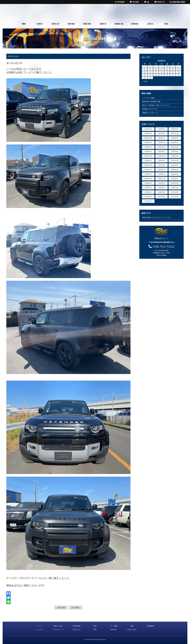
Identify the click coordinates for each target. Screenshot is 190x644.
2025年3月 (161, 133)
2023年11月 (175, 147)
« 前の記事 (61, 608)
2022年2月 (161, 160)
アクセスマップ (58, 630)
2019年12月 (148, 179)
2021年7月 (161, 165)
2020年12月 (161, 170)
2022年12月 (148, 156)
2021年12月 (175, 160)
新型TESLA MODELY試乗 (151, 102)
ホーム (40, 626)
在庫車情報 (77, 626)
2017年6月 (161, 197)
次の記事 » (76, 608)
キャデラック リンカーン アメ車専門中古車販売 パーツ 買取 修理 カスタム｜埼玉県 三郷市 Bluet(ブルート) (95, 13)
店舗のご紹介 (58, 626)
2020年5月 (161, 174)
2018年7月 (148, 188)
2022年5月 (148, 160)
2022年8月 (175, 156)
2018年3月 (175, 188)
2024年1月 (148, 147)
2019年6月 (175, 179)
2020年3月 (175, 174)
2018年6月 (161, 188)
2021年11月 (148, 165)
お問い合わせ (132, 630)
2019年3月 (148, 183)
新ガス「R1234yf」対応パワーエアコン (156, 105)
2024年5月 (148, 142)
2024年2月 (175, 142)
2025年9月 (161, 129)
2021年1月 (148, 170)
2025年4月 (148, 133)
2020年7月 (148, 174)
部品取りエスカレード (150, 113)
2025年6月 (175, 129)
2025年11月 (148, 129)
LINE (95, 629)
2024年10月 (148, 138)
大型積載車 (150, 626)
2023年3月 (175, 151)
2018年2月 (148, 192)
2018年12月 (175, 183)
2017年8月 (148, 197)
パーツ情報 (113, 626)
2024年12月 (175, 133)
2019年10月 (161, 179)
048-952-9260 (177, 2)
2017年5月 (175, 197)
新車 (95, 626)
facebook (114, 629)
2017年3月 (148, 201)
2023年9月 (148, 151)
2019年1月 (161, 183)
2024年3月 (161, 142)
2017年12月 (175, 192)
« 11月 (145, 81)
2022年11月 (161, 156)
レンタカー (40, 630)
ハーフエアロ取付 (149, 98)
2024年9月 (161, 138)
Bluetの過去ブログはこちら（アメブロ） (157, 217)
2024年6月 (175, 138)
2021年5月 (175, 165)
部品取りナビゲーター (150, 109)
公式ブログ (77, 630)
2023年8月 (161, 151)
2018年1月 (161, 192)
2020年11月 (175, 170)
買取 (132, 626)
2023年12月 (161, 147)
